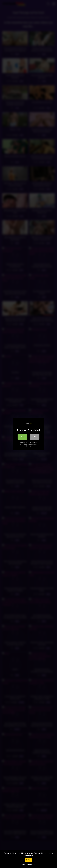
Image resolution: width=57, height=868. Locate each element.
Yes (22, 437)
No (35, 437)
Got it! (28, 860)
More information (28, 865)
